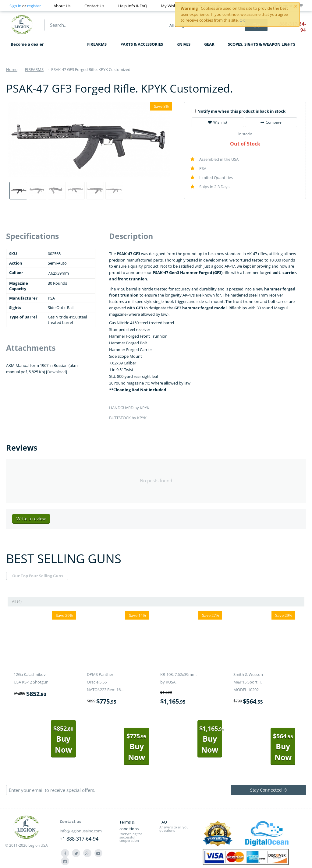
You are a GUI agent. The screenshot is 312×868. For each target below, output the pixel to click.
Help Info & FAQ (133, 6)
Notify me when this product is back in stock (239, 111)
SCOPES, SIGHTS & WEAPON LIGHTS (262, 44)
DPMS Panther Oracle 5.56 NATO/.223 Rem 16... (105, 682)
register (34, 6)
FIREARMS (97, 44)
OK (242, 20)
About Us (62, 6)
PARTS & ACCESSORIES (142, 44)
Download (57, 372)
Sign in (15, 6)
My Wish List (172, 6)
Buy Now (63, 739)
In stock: (245, 134)
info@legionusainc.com (81, 831)
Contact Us (94, 6)
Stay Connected (269, 790)
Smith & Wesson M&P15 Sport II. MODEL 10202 (248, 682)
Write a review (31, 519)
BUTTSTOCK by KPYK (128, 418)
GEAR (209, 44)
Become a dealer (27, 44)
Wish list (218, 122)
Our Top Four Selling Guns (38, 576)
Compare (271, 122)
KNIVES (183, 44)
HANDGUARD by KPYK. (130, 408)
